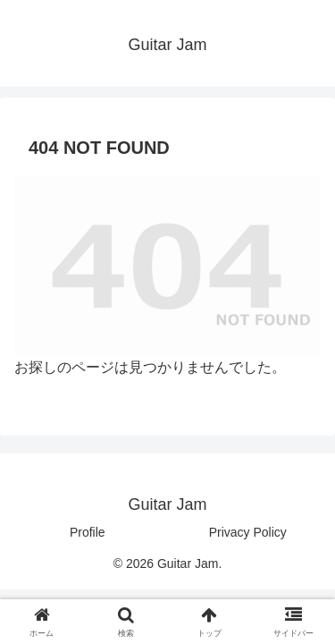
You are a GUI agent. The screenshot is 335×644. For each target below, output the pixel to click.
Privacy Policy (248, 532)
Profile (88, 532)
